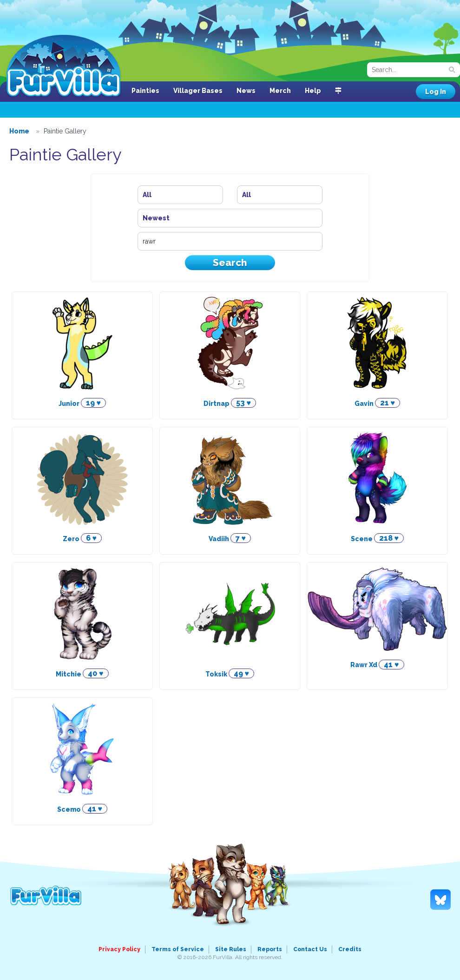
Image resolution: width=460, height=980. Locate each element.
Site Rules (231, 949)
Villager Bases (198, 91)
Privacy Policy (119, 949)
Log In (436, 92)
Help (313, 91)
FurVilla (63, 66)
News (246, 91)
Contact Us (310, 949)
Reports (270, 949)
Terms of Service (178, 949)
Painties (145, 91)
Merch (280, 91)
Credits (350, 949)
